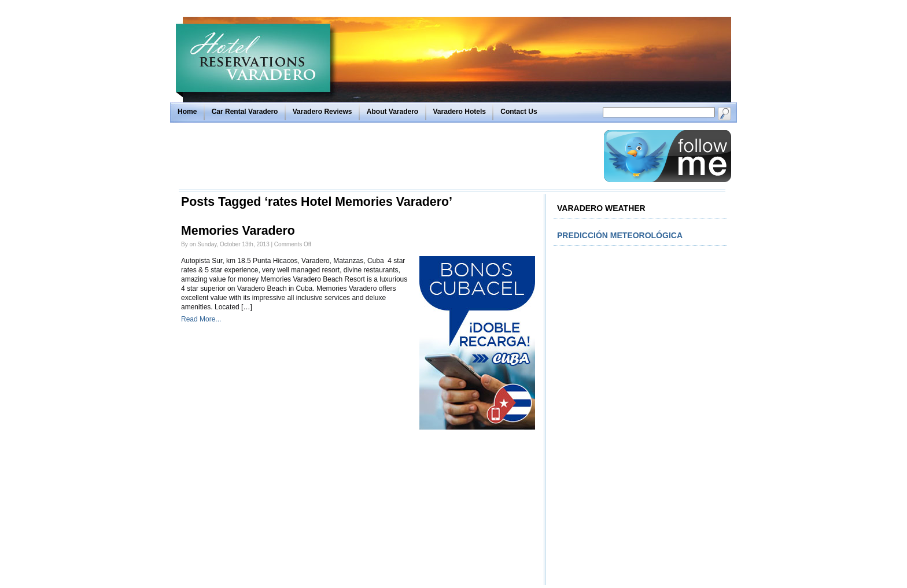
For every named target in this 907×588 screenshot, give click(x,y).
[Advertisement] (388, 156)
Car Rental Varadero (245, 112)
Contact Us (519, 112)
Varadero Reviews (322, 112)
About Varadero (392, 112)
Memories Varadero (238, 231)
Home (187, 112)
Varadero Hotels (460, 112)
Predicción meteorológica (620, 235)
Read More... (201, 319)
